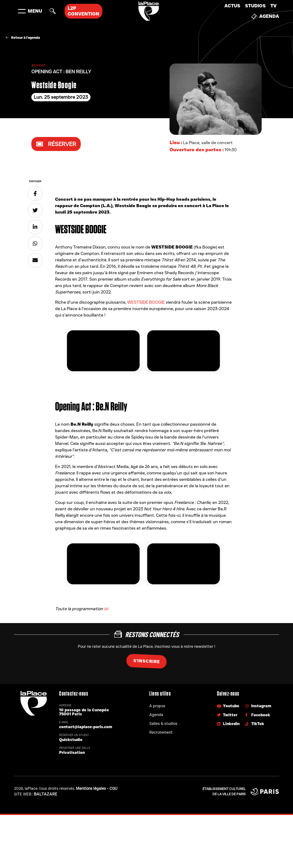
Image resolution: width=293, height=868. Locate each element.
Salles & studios (163, 724)
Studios (255, 6)
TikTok (255, 724)
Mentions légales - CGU (97, 788)
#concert (39, 65)
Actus (232, 6)
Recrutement (161, 732)
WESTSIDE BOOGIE (146, 302)
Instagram (258, 706)
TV (274, 6)
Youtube (228, 706)
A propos (157, 706)
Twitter (227, 715)
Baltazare (46, 794)
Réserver (56, 144)
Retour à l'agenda (23, 38)
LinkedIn (228, 724)
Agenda (265, 16)
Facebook (258, 715)
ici (106, 609)
